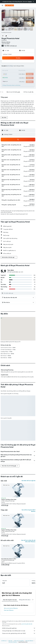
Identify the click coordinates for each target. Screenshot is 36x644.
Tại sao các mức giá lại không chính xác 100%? (19, 633)
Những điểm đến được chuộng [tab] (26, 600)
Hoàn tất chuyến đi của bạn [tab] (10, 600)
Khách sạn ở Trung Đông (19, 641)
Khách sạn (10, 641)
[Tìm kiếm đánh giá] (19, 293)
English (30, 2)
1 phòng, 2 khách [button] (7, 54)
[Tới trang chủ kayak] (9, 5)
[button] (33, 2)
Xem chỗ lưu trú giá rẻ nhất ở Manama (28, 511)
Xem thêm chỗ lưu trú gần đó (28, 481)
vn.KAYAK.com (4, 641)
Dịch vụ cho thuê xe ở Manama (11, 608)
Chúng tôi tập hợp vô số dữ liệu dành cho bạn (19, 631)
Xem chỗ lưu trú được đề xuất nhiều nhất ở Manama (28, 541)
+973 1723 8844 (6, 44)
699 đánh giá (13, 46)
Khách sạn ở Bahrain (29, 641)
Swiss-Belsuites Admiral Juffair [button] (9, 559)
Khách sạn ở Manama (9, 610)
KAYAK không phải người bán (19, 628)
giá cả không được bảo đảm (27, 624)
